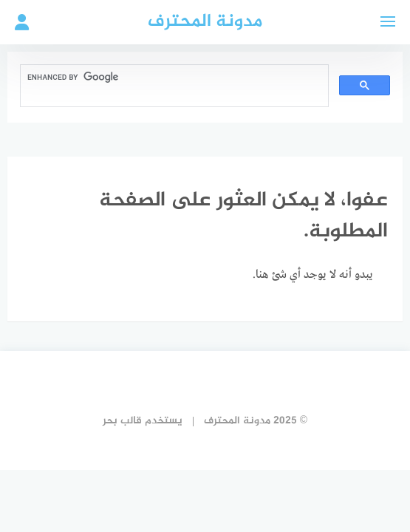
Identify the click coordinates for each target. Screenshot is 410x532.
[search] (173, 77)
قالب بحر (122, 421)
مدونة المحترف (205, 22)
